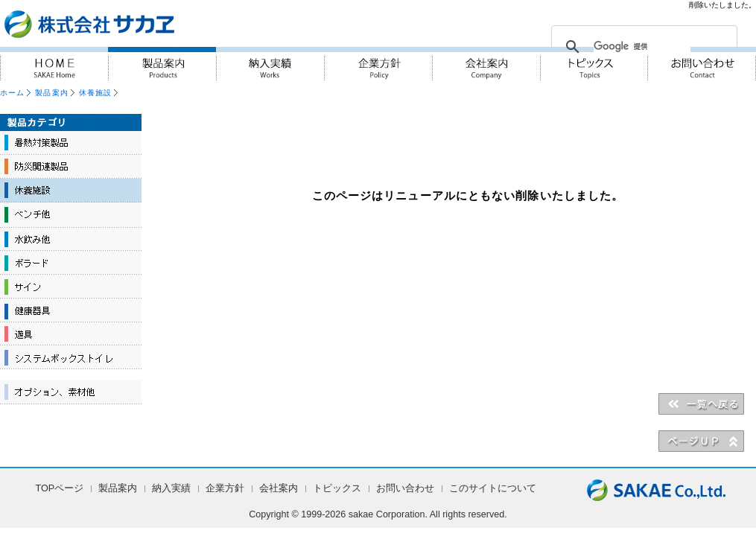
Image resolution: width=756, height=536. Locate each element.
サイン (71, 286)
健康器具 (71, 310)
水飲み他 (71, 238)
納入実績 (270, 64)
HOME (54, 64)
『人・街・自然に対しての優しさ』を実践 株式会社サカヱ (129, 23)
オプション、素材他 (71, 392)
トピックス (337, 488)
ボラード (71, 262)
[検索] (642, 47)
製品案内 (162, 64)
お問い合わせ (702, 64)
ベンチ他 (71, 214)
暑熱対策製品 (71, 143)
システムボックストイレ (71, 357)
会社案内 (486, 64)
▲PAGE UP (701, 441)
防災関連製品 (71, 167)
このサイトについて (493, 488)
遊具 (71, 334)
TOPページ (60, 488)
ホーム (12, 93)
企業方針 (378, 64)
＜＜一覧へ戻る (701, 403)
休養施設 (95, 93)
